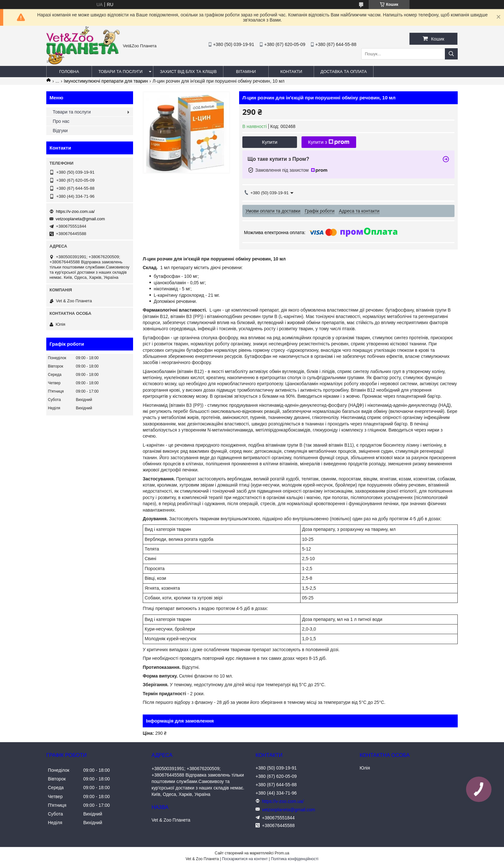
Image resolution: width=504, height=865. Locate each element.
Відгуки (60, 131)
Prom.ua (282, 853)
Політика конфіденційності (295, 859)
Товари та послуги (120, 72)
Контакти (291, 72)
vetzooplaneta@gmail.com (80, 219)
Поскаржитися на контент (245, 859)
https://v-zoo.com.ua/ (75, 211)
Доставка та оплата (344, 72)
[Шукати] (451, 54)
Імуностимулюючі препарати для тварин (106, 81)
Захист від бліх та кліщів (188, 72)
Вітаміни (246, 72)
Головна (69, 72)
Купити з (329, 142)
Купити (270, 142)
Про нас (61, 121)
